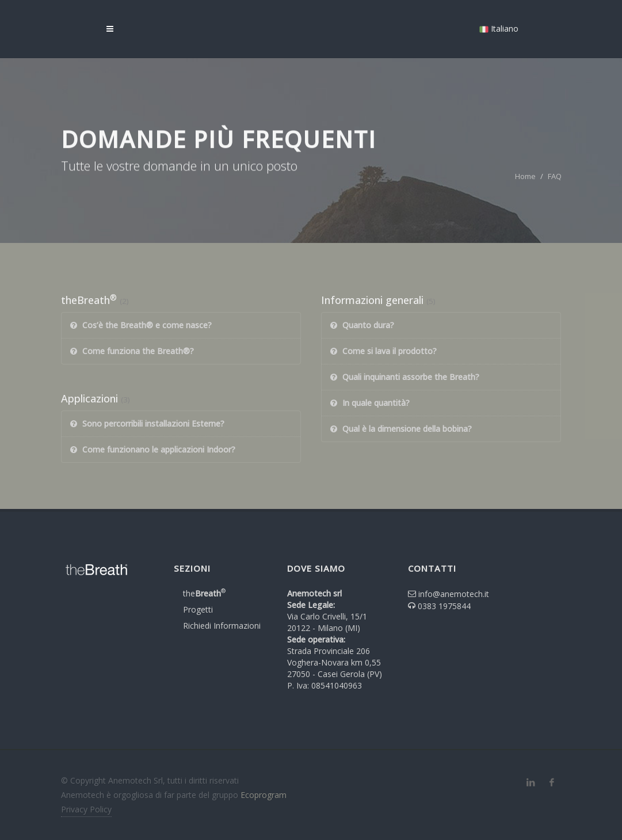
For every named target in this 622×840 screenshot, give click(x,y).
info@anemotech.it (454, 594)
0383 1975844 (444, 606)
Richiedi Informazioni (222, 626)
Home (525, 176)
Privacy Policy (86, 809)
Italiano (499, 28)
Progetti (198, 609)
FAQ (555, 176)
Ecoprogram (264, 795)
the (204, 593)
